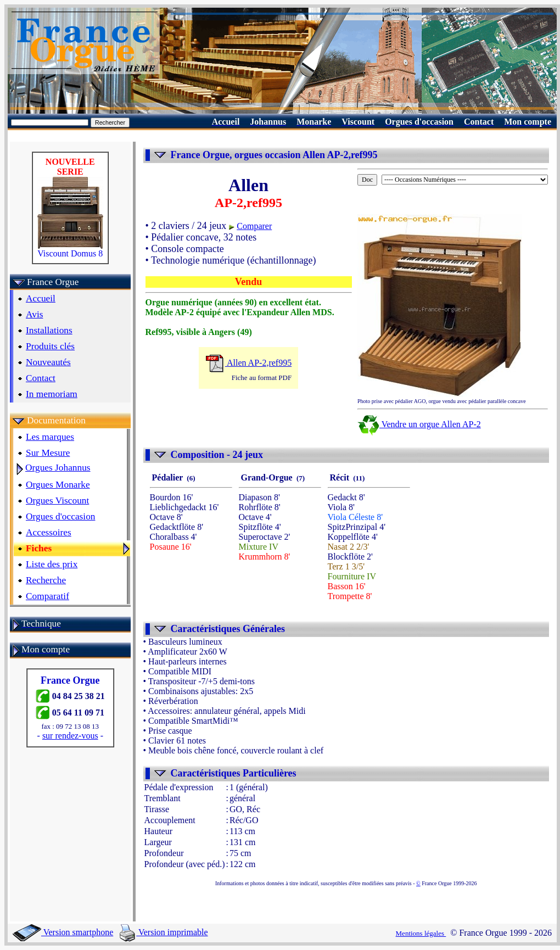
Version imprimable (164, 932)
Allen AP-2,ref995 (248, 363)
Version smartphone (63, 932)
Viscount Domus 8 (70, 250)
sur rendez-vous (70, 736)
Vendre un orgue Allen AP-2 (419, 424)
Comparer (254, 226)
